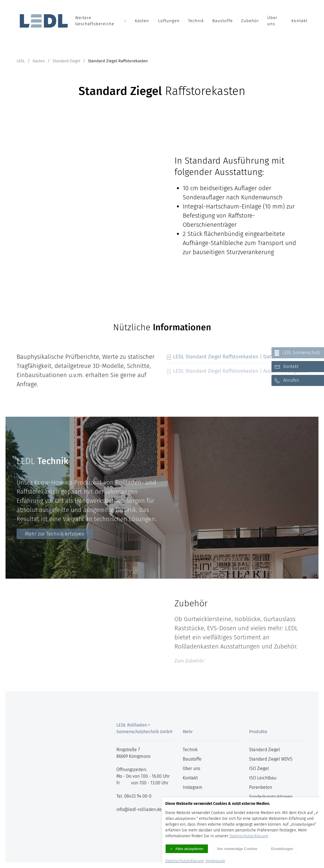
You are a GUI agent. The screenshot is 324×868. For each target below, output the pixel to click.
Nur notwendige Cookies (237, 849)
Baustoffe (223, 21)
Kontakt (299, 21)
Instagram (193, 787)
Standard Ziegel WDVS (271, 759)
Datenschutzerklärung (249, 836)
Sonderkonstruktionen (271, 797)
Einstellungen (282, 849)
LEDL (21, 61)
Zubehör (250, 21)
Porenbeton (261, 787)
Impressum (215, 861)
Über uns (272, 21)
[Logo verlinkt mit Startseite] (44, 21)
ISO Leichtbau (263, 778)
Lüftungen (169, 21)
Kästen (142, 21)
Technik (196, 21)
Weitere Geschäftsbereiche (101, 21)
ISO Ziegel (259, 768)
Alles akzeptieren (189, 849)
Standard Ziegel (66, 61)
